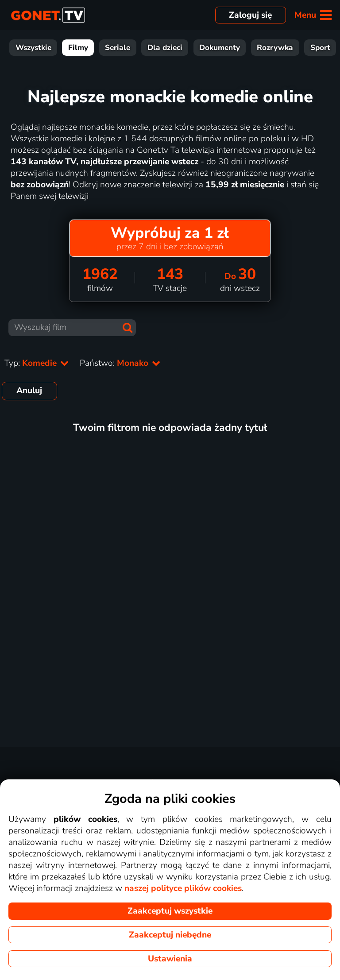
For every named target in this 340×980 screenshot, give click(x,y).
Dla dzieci (165, 48)
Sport (320, 48)
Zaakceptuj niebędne (170, 935)
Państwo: (120, 363)
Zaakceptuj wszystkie (170, 911)
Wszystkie (33, 48)
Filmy (78, 48)
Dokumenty (220, 48)
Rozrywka (275, 48)
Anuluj (29, 391)
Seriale (118, 48)
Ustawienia (170, 959)
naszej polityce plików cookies (183, 888)
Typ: (37, 363)
